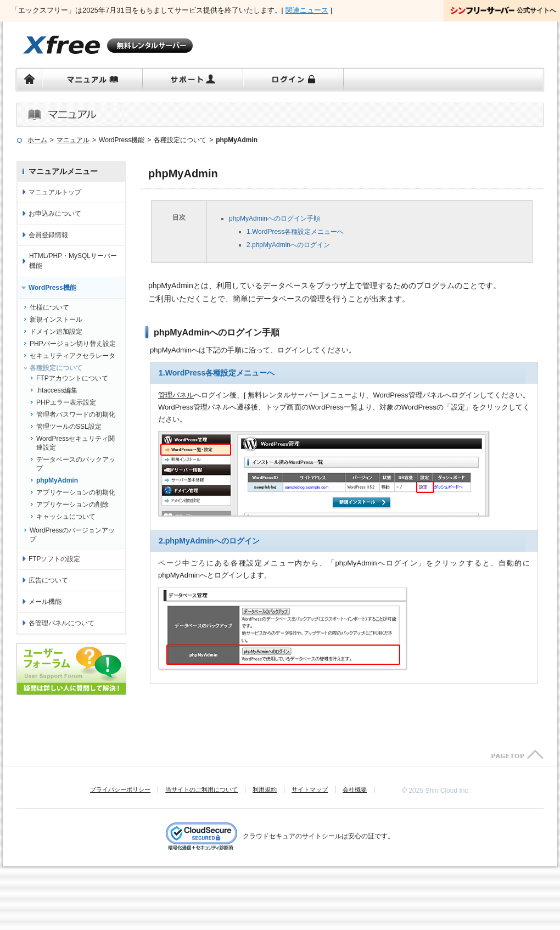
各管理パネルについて (61, 623)
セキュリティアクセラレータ (72, 356)
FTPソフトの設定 (54, 559)
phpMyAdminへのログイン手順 (275, 219)
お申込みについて (55, 214)
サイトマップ (310, 789)
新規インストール (56, 320)
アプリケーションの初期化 (76, 492)
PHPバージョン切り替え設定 (73, 344)
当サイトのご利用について (201, 789)
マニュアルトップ (55, 192)
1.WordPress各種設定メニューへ (295, 232)
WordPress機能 (52, 288)
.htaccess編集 (57, 390)
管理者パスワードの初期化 (76, 414)
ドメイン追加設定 (56, 332)
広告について (48, 580)
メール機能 (45, 602)
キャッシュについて (66, 517)
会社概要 (355, 789)
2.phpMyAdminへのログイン (288, 245)
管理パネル (176, 395)
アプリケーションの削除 (72, 505)
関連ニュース (307, 10)
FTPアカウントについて (72, 378)
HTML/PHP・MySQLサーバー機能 (73, 261)
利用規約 (265, 789)
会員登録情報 (48, 235)
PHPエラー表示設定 (66, 402)
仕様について (49, 307)
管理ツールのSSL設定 (69, 427)
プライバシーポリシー (120, 789)
